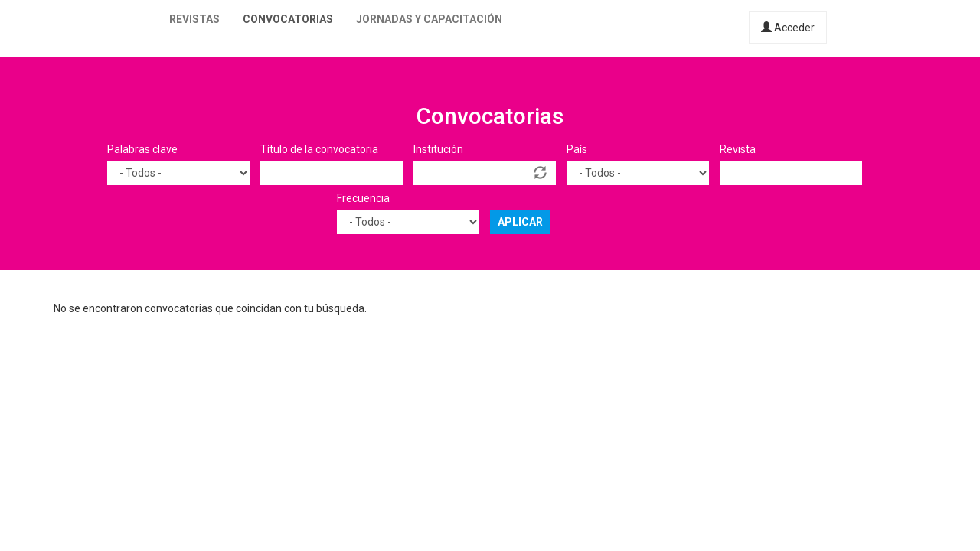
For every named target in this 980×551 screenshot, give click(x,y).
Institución (438, 149)
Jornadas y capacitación (429, 19)
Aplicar (520, 222)
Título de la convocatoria (319, 149)
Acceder (788, 28)
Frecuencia (363, 198)
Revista (738, 149)
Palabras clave (142, 149)
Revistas (194, 19)
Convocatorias (288, 19)
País (577, 149)
